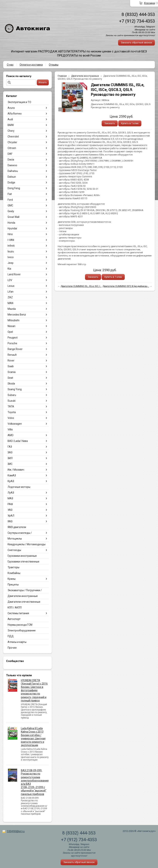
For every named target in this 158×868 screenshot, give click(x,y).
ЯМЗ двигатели (17, 527)
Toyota (12, 412)
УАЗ (10, 510)
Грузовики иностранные (22, 556)
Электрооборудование (22, 630)
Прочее (12, 648)
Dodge (11, 182)
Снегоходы (14, 550)
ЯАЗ (10, 521)
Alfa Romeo (15, 114)
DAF (10, 154)
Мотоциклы (15, 539)
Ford (10, 200)
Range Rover (15, 349)
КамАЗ (12, 475)
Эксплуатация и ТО (19, 102)
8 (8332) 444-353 (138, 14)
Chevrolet (13, 137)
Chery (11, 131)
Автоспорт (14, 619)
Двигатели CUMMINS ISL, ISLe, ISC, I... (81, 286)
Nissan (11, 326)
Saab (11, 366)
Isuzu (11, 251)
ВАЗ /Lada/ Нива (18, 441)
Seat (10, 378)
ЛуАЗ (11, 493)
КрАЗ (11, 481)
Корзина (149, 3)
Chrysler (12, 142)
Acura (11, 108)
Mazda (12, 309)
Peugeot (13, 338)
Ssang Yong (15, 389)
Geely (11, 211)
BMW (11, 125)
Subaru (12, 395)
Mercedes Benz (17, 315)
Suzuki (12, 401)
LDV (10, 280)
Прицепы (13, 585)
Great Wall (13, 217)
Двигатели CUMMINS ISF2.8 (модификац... (126, 286)
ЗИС (10, 464)
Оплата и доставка (31, 65)
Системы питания (18, 613)
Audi (10, 119)
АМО (11, 435)
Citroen (12, 148)
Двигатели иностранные (23, 596)
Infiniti (11, 246)
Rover (11, 361)
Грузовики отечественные (23, 562)
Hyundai (12, 228)
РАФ (10, 504)
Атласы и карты (17, 642)
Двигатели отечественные (24, 602)
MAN (10, 303)
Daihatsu (13, 171)
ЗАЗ (10, 452)
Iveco (11, 257)
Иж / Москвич (16, 470)
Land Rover (14, 274)
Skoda (11, 384)
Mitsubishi (13, 320)
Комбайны (14, 573)
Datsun (12, 177)
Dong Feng (14, 188)
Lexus (11, 286)
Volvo (11, 418)
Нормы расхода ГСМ (20, 625)
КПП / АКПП (15, 608)
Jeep (11, 263)
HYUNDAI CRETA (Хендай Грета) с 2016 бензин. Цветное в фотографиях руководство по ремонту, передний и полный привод (34, 690)
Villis (10, 429)
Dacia (11, 160)
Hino (10, 234)
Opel (10, 332)
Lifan (11, 292)
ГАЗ (10, 447)
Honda (11, 223)
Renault (12, 355)
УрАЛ (11, 516)
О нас (10, 65)
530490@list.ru (16, 831)
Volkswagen (15, 424)
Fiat (10, 194)
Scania (12, 372)
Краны (12, 579)
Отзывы (54, 65)
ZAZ (10, 297)
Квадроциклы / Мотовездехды (27, 544)
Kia (9, 269)
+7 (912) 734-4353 (137, 21)
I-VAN (11, 240)
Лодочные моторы (19, 487)
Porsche (12, 343)
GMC (10, 205)
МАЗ (10, 498)
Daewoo (12, 165)
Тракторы (13, 567)
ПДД (11, 636)
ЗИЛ (10, 458)
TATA (11, 406)
